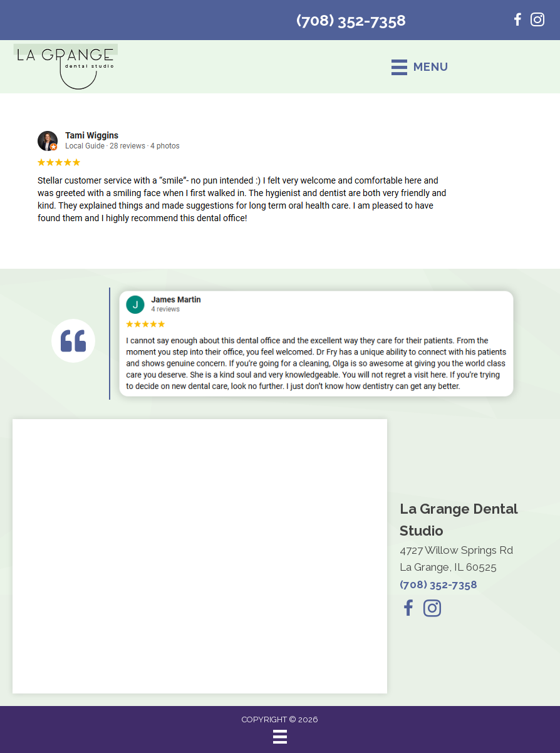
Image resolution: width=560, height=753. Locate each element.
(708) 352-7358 (351, 20)
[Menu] (280, 737)
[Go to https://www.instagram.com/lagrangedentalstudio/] (537, 22)
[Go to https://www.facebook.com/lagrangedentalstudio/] (517, 22)
